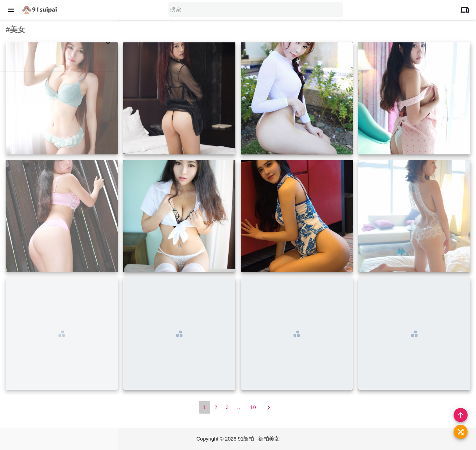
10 (253, 407)
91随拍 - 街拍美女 (259, 439)
